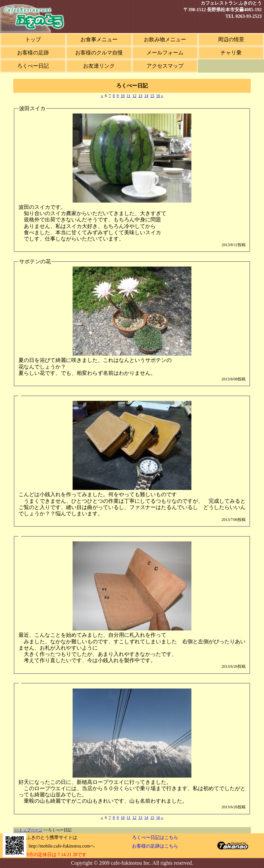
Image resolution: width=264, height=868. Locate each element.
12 (134, 96)
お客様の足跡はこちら (155, 846)
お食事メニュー (99, 39)
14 (146, 96)
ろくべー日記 (33, 66)
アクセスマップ (165, 66)
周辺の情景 (231, 39)
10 (123, 96)
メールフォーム (165, 53)
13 (140, 96)
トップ (33, 39)
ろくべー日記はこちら (155, 837)
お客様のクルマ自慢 (99, 53)
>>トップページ (28, 830)
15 (152, 96)
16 (158, 96)
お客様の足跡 (33, 53)
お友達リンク (99, 66)
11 (129, 96)
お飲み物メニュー (165, 39)
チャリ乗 (231, 53)
